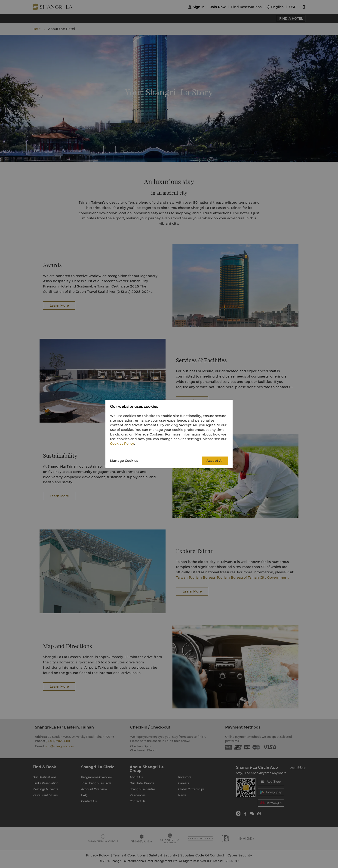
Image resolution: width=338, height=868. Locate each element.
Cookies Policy (122, 444)
